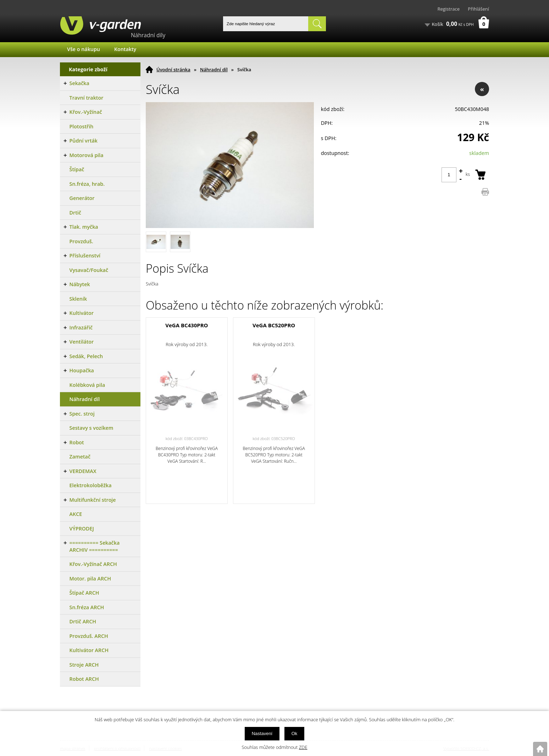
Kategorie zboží (88, 69)
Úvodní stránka (173, 70)
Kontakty (125, 49)
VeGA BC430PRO (187, 325)
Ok (295, 733)
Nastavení (262, 733)
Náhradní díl (214, 70)
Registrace (448, 9)
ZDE (303, 747)
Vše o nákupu (84, 49)
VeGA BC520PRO (274, 325)
